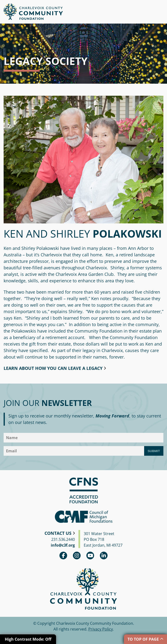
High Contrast (28, 639)
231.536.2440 (63, 539)
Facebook (63, 556)
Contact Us (58, 533)
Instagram (77, 556)
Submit (154, 451)
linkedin (104, 556)
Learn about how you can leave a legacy (53, 368)
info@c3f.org (63, 545)
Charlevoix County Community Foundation (33, 12)
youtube (90, 556)
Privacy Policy (101, 629)
